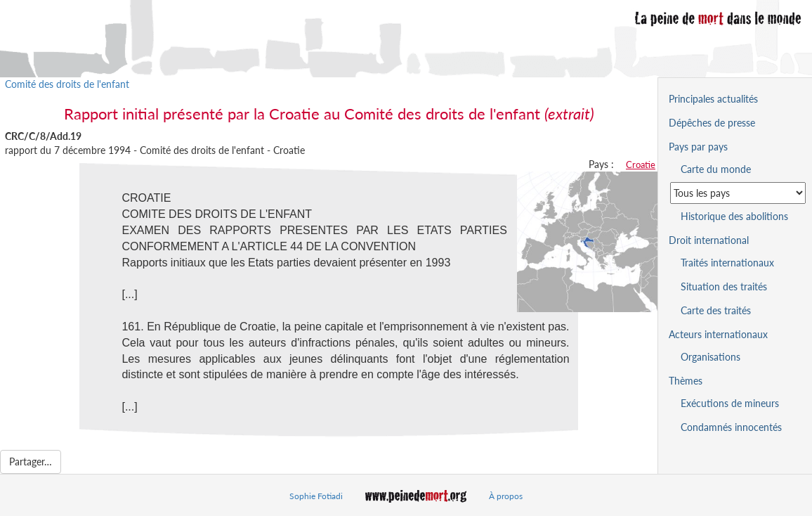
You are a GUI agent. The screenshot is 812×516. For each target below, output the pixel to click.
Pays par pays (698, 147)
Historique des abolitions (734, 216)
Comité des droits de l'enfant (67, 84)
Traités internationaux (727, 263)
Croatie (641, 165)
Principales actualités (713, 99)
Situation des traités (724, 286)
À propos (506, 496)
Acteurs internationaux (718, 334)
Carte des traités (716, 310)
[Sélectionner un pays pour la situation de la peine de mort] (738, 193)
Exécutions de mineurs (730, 403)
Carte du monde (716, 169)
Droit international (709, 240)
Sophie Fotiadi (316, 496)
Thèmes (686, 381)
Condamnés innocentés (731, 427)
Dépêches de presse (712, 123)
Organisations (710, 357)
